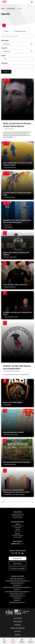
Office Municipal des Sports (17, 602)
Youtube (12, 553)
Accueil (3, 9)
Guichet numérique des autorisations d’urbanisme (17, 587)
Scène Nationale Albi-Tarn (17, 596)
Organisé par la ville (20, 31)
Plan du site (17, 631)
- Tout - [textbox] (5, 59)
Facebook (16, 553)
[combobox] (17, 59)
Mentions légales (17, 621)
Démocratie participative (17, 579)
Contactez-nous (32, 2)
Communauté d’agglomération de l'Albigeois (17, 581)
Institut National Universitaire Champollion (17, 592)
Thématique (4, 63)
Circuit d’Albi (17, 598)
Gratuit (6, 31)
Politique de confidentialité (17, 628)
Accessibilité (17, 625)
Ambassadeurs (17, 585)
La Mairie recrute (16, 544)
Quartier (3, 56)
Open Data (18, 635)
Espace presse (18, 563)
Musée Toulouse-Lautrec (17, 594)
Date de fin (4, 48)
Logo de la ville (18, 618)
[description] (17, 36)
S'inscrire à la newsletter (18, 568)
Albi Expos (17, 600)
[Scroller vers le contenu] (4, 25)
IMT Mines (17, 589)
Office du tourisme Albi (17, 583)
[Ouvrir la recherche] (31, 641)
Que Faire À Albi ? (11, 9)
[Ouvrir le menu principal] (4, 641)
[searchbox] (3, 66)
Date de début (5, 40)
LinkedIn (23, 553)
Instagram (19, 553)
